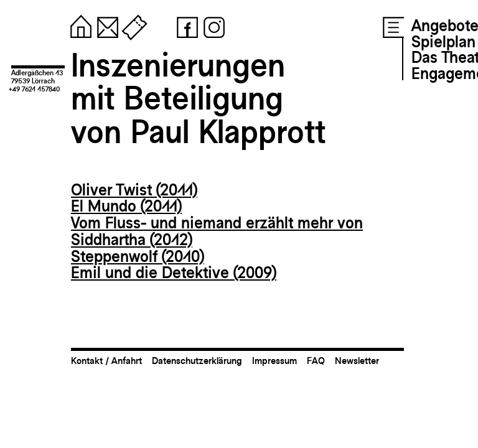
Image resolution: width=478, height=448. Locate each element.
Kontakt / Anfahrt (106, 361)
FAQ (316, 361)
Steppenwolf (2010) (138, 256)
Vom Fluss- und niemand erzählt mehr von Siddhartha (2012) (217, 231)
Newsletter (357, 361)
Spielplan (443, 42)
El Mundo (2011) (126, 206)
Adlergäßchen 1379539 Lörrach (37, 77)
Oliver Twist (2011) (134, 190)
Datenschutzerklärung (197, 361)
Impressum (274, 361)
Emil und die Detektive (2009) (174, 273)
